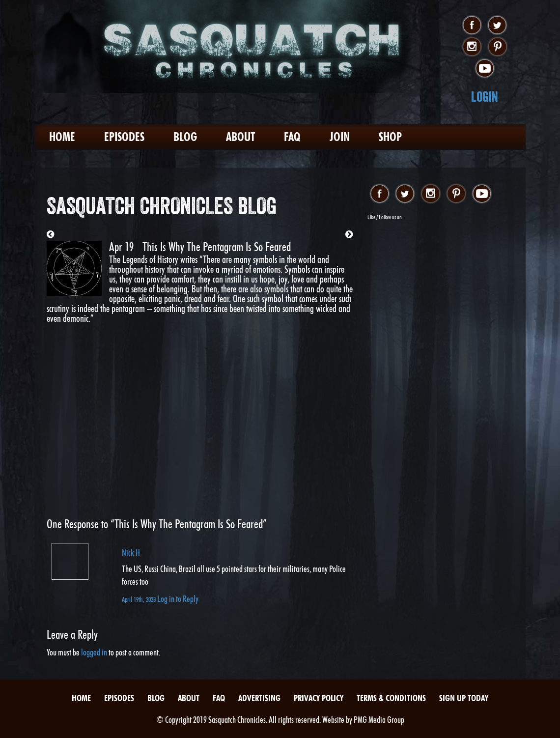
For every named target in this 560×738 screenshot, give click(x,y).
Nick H (131, 553)
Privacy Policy (319, 698)
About (240, 137)
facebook (472, 26)
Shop (390, 137)
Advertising (259, 698)
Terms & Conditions (391, 698)
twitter (497, 26)
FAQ (292, 137)
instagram (472, 47)
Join (340, 137)
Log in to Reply (178, 599)
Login (485, 97)
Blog (185, 137)
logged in (94, 652)
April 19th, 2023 (140, 599)
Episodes (124, 137)
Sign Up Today (464, 698)
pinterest (497, 47)
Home (62, 137)
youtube (485, 69)
